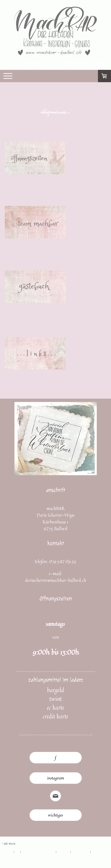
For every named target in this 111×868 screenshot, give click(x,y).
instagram (56, 778)
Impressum (8, 852)
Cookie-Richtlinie (81, 852)
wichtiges (55, 815)
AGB (17, 852)
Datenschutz (63, 852)
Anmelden (7, 861)
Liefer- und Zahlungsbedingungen (38, 852)
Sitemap (96, 852)
